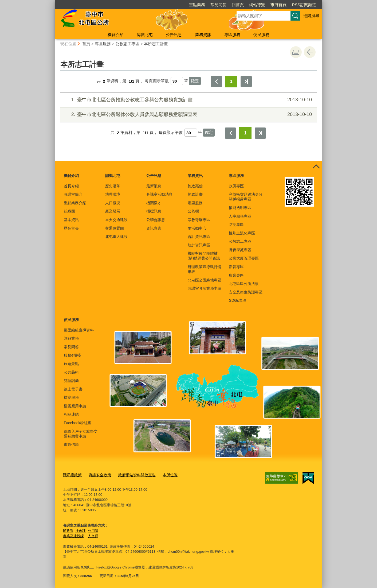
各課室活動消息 (159, 194)
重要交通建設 (116, 220)
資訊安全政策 (98, 475)
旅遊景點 (71, 364)
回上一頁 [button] (310, 52)
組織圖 (69, 211)
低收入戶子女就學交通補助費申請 (81, 434)
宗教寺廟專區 (199, 220)
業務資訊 (203, 35)
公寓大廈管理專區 (244, 258)
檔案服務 (71, 397)
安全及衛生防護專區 (246, 292)
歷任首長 (71, 228)
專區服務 (232, 35)
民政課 (68, 530)
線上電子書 (73, 389)
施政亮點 (195, 186)
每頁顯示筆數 (157, 81)
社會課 (80, 530)
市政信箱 (71, 444)
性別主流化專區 (242, 233)
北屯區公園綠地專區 (205, 280)
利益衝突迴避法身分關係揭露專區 (246, 197)
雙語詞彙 (71, 381)
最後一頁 (246, 82)
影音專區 (236, 267)
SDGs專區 (237, 300)
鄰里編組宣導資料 (79, 330)
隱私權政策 (72, 475)
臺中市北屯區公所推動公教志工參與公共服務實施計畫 (188, 100)
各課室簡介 (73, 194)
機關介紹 (116, 35)
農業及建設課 (73, 535)
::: (53, 2)
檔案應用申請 (75, 406)
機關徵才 (154, 203)
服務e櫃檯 (72, 355)
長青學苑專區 (240, 250)
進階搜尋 (311, 16)
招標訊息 (154, 211)
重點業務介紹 (75, 203)
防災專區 (236, 225)
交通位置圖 (115, 228)
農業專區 (236, 275)
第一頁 (216, 82)
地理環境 (113, 194)
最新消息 (154, 186)
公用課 (93, 530)
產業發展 (113, 211)
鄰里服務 (195, 203)
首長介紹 (71, 186)
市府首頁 (278, 5)
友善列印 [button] (296, 52)
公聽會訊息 (156, 220)
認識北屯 (145, 35)
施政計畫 (195, 194)
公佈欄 (193, 211)
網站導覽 (257, 5)
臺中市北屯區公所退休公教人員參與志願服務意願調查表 (188, 115)
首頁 (86, 44)
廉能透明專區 (240, 208)
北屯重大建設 (116, 237)
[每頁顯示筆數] (177, 81)
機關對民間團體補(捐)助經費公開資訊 (204, 256)
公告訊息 (174, 35)
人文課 (93, 535)
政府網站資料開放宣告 (133, 475)
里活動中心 (197, 228)
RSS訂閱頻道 (304, 5)
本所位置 (164, 475)
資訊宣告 (154, 228)
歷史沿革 (113, 186)
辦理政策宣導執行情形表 (205, 269)
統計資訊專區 (199, 245)
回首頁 (238, 5)
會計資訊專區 (199, 237)
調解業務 (71, 338)
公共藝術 (71, 372)
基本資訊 (71, 220)
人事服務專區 (240, 216)
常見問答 (218, 5)
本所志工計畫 (156, 44)
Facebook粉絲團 (78, 423)
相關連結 (71, 414)
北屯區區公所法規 (244, 284)
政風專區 (236, 186)
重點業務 (197, 5)
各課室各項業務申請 (205, 288)
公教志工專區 (127, 44)
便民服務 (261, 35)
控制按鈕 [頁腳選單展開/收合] (316, 167)
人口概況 (113, 203)
